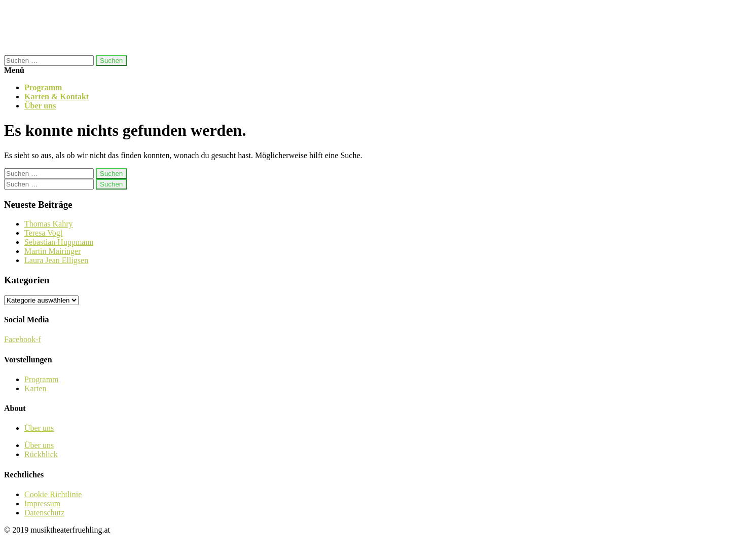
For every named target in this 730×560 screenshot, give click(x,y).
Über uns (40, 106)
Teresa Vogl (43, 233)
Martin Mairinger (53, 251)
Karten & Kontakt (57, 97)
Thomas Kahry (49, 224)
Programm (43, 87)
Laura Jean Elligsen (56, 260)
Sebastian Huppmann (59, 242)
